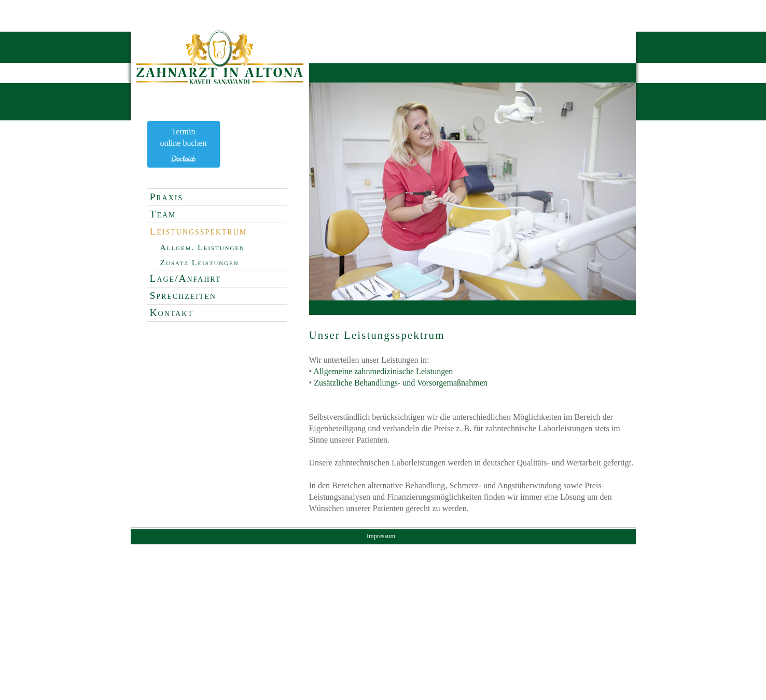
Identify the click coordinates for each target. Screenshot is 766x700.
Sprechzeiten (183, 296)
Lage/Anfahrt (186, 278)
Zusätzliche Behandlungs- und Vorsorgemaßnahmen (401, 383)
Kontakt (172, 313)
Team (163, 214)
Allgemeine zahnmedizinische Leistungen (383, 371)
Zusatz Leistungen (200, 262)
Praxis (167, 197)
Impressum (381, 536)
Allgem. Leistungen (203, 247)
